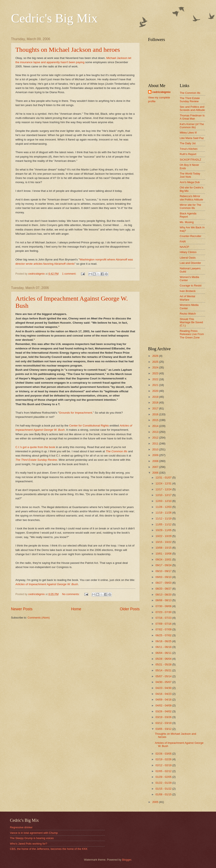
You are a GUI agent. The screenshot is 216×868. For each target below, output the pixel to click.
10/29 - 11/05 (164, 530)
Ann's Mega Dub (190, 182)
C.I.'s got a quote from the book (35, 447)
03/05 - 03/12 (164, 729)
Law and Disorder (190, 263)
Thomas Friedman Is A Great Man (192, 117)
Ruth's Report (188, 154)
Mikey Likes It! (188, 133)
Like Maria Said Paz (192, 138)
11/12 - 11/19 (164, 518)
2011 (156, 444)
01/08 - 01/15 (164, 794)
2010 (156, 449)
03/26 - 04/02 (164, 711)
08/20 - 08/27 (164, 589)
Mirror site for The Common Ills (190, 206)
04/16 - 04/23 (164, 694)
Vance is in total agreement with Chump (34, 833)
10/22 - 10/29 (164, 536)
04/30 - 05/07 (164, 682)
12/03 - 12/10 (164, 501)
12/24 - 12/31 (164, 483)
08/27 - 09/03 (164, 583)
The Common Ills (116, 451)
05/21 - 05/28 (164, 664)
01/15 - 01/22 (164, 789)
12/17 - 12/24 (164, 489)
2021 (156, 385)
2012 (156, 438)
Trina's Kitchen (189, 149)
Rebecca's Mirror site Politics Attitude (191, 198)
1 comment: (70, 274)
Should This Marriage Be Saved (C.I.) (191, 322)
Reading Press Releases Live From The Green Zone (192, 334)
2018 (156, 403)
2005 (156, 802)
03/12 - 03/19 (164, 723)
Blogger (127, 860)
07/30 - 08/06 (164, 606)
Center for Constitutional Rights (89, 426)
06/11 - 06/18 (164, 647)
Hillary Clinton (188, 252)
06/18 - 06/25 (164, 641)
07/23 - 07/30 (164, 612)
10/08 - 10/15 (164, 548)
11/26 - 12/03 (164, 507)
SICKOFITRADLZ (190, 160)
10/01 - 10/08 (164, 554)
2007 (156, 467)
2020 (156, 391)
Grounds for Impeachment (76, 413)
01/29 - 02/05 (164, 777)
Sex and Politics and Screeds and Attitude (192, 108)
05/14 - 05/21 (164, 670)
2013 (156, 432)
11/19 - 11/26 (164, 513)
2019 (156, 397)
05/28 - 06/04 (164, 659)
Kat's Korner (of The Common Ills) (192, 126)
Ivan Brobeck (188, 291)
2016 (156, 414)
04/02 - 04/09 (164, 705)
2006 (156, 473)
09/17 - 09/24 (164, 565)
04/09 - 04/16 (164, 700)
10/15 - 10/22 (164, 542)
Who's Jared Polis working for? (28, 844)
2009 (156, 455)
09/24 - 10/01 (164, 559)
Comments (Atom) (39, 618)
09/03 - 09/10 (164, 577)
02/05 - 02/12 (164, 771)
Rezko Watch (188, 314)
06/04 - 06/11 (164, 653)
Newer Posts (22, 609)
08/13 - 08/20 (164, 595)
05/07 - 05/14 (164, 676)
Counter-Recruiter (190, 236)
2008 (156, 461)
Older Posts (130, 609)
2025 (156, 362)
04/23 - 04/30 (164, 688)
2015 (156, 420)
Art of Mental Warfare (187, 298)
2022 (156, 379)
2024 (156, 367)
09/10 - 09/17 (164, 571)
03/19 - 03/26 (164, 717)
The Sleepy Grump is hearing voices (32, 838)
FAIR (183, 242)
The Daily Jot (188, 143)
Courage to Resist (191, 285)
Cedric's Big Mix (54, 18)
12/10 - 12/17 (164, 495)
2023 (156, 373)
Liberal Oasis (188, 258)
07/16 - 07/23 (164, 618)
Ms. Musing (187, 222)
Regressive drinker (21, 827)
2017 (156, 408)
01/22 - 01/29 (164, 783)
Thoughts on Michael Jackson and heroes (68, 50)
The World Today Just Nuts (190, 175)
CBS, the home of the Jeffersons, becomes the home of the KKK (49, 849)
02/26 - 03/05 (164, 754)
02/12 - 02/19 (164, 765)
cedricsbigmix (161, 92)
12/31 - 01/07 (164, 478)
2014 (156, 426)
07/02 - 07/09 (164, 629)
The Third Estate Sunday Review (36, 460)
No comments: (71, 594)
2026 (156, 356)
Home (76, 609)
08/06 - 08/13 (164, 600)
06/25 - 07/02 (164, 635)
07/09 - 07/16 (164, 624)
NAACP (184, 247)
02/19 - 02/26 (164, 759)
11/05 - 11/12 (164, 524)
